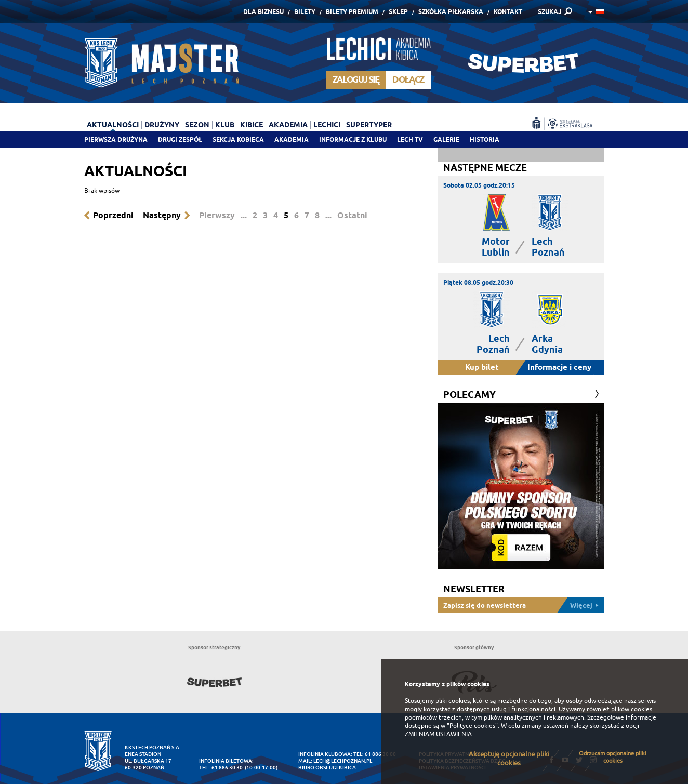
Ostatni (352, 215)
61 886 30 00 (380, 754)
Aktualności (113, 125)
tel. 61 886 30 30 (221, 768)
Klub (225, 125)
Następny (162, 215)
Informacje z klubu (353, 139)
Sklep (398, 12)
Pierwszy (217, 215)
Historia (485, 139)
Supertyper (369, 125)
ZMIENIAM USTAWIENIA (438, 734)
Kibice (252, 125)
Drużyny (162, 125)
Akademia (292, 139)
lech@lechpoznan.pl (343, 761)
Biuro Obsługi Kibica (327, 768)
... (244, 215)
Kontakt (508, 12)
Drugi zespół (180, 139)
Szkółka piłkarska (451, 12)
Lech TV (410, 139)
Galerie (446, 139)
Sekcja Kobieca (238, 139)
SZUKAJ (550, 12)
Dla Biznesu (263, 12)
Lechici (327, 125)
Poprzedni (113, 215)
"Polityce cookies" (472, 726)
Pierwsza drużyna (116, 139)
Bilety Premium (352, 12)
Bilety (305, 12)
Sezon (197, 125)
